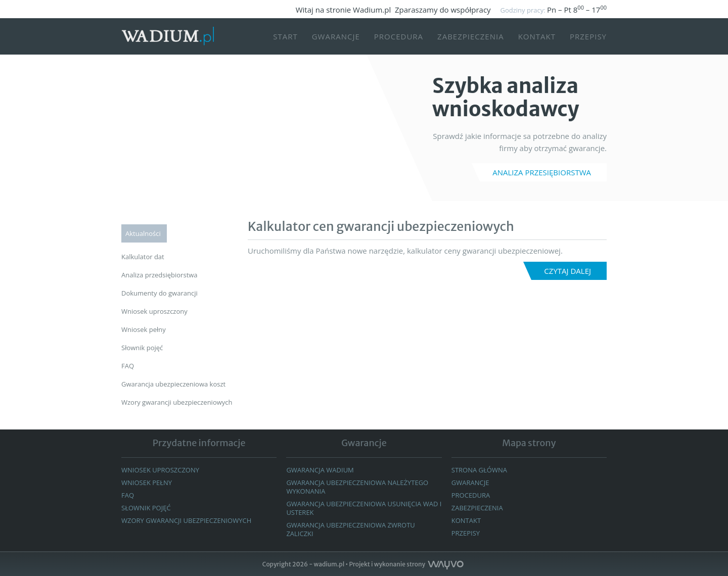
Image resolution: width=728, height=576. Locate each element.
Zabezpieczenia (471, 36)
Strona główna (479, 470)
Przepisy (588, 36)
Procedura (399, 36)
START (285, 36)
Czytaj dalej (567, 271)
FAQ (128, 495)
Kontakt (537, 36)
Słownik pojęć (146, 508)
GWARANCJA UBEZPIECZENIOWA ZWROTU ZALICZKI (350, 529)
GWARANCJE (470, 483)
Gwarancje (336, 36)
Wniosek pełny (147, 483)
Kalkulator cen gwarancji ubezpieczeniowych (381, 226)
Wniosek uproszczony (160, 470)
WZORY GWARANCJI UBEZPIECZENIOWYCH (186, 520)
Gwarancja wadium (320, 470)
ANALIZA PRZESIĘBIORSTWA (542, 172)
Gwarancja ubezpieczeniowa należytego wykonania (357, 487)
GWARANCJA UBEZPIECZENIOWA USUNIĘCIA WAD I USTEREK (364, 508)
